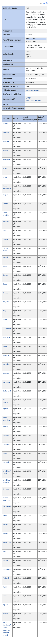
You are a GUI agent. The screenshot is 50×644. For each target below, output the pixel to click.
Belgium (6, 177)
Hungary (6, 302)
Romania (6, 489)
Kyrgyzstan (6, 338)
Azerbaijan (6, 159)
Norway (5, 427)
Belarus (5, 168)
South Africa (7, 543)
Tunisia (5, 587)
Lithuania (6, 355)
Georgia (5, 275)
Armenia (6, 133)
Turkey (5, 596)
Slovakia (5, 525)
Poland (5, 453)
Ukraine (5, 614)
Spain (5, 551)
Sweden (5, 560)
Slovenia (6, 534)
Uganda (5, 605)
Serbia (5, 516)
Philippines (6, 444)
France (5, 266)
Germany (6, 284)
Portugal (6, 462)
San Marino (7, 507)
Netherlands (7, 391)
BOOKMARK (47, 3)
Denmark (6, 222)
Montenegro (7, 382)
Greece (5, 293)
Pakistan (6, 436)
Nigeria (5, 409)
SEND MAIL (44, 4)
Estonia (5, 240)
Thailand (6, 578)
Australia (6, 142)
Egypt (5, 231)
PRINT (41, 4)
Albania (5, 124)
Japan (5, 320)
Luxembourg (7, 364)
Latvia (5, 346)
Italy (4, 311)
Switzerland (7, 569)
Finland (5, 257)
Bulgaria (6, 195)
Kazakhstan (7, 329)
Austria (5, 150)
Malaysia (6, 373)
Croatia (5, 204)
